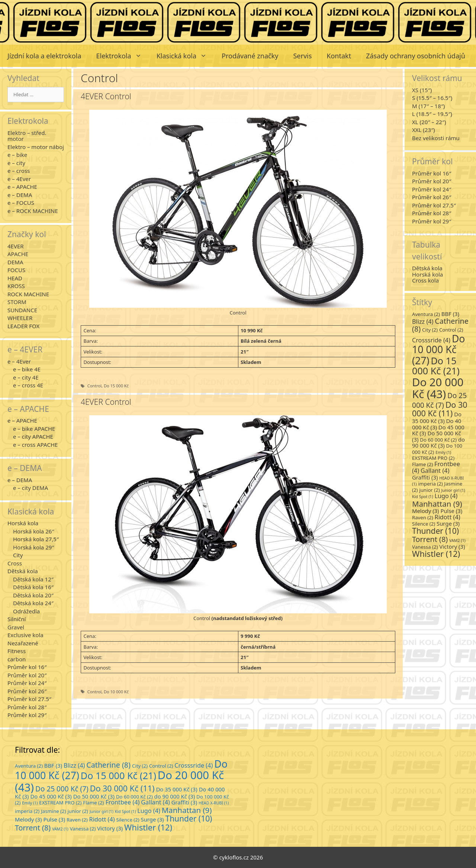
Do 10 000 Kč (116, 692)
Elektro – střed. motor (27, 136)
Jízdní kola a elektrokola (44, 56)
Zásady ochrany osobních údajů (416, 56)
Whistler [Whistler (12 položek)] (436, 554)
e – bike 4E (27, 369)
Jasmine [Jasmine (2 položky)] (53, 811)
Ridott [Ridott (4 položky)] (448, 517)
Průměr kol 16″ (27, 667)
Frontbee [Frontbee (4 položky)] (122, 802)
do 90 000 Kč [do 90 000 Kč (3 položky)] (438, 443)
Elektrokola (123, 56)
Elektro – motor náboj (36, 147)
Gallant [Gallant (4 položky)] (435, 471)
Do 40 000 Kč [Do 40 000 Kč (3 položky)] (437, 424)
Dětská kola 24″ (33, 603)
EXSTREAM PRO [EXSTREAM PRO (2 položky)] (433, 458)
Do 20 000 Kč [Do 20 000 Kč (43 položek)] (438, 388)
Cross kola (425, 280)
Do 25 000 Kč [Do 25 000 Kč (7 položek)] (439, 400)
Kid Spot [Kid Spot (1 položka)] (423, 497)
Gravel (16, 627)
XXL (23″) (424, 130)
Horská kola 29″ (33, 547)
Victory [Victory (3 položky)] (452, 546)
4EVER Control (106, 96)
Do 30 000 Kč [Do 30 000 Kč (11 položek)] (440, 409)
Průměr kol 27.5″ (29, 699)
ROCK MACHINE (28, 294)
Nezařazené (23, 643)
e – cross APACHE (35, 445)
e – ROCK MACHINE (33, 211)
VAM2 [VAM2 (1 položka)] (457, 541)
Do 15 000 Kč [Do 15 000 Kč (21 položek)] (436, 366)
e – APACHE (22, 187)
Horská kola (23, 523)
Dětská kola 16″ (33, 587)
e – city (16, 163)
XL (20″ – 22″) (429, 122)
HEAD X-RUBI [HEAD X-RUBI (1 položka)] (214, 803)
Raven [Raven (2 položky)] (423, 517)
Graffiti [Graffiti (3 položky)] (425, 477)
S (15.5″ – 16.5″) (432, 98)
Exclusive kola (25, 635)
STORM (17, 302)
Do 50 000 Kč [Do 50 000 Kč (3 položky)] (94, 796)
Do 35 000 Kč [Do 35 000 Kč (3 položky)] (437, 417)
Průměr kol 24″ (27, 683)
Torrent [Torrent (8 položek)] (430, 539)
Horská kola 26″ (33, 531)
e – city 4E (26, 377)
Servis (302, 56)
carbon (17, 659)
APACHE (18, 254)
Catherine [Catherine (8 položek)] (440, 325)
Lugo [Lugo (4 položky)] (446, 496)
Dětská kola (23, 571)
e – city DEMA (30, 488)
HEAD (15, 278)
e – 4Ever (19, 179)
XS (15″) (422, 90)
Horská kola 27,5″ (36, 539)
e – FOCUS (21, 203)
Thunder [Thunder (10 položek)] (435, 531)
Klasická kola (185, 56)
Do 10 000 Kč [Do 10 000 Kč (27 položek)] (439, 349)
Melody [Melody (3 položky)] (426, 511)
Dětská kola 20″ (33, 595)
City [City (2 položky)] (430, 330)
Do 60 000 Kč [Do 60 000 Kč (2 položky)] (438, 440)
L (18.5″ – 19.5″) (432, 114)
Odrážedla (26, 611)
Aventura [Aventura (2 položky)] (426, 314)
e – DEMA (20, 195)
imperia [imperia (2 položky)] (430, 484)
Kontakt (339, 56)
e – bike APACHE (34, 429)
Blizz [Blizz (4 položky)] (423, 322)
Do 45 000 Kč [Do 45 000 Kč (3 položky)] (51, 796)
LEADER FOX (23, 326)
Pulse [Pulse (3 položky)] (451, 511)
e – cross (19, 171)
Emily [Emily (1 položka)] (443, 452)
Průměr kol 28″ (27, 707)
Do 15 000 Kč (116, 386)
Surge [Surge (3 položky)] (448, 523)
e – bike (17, 155)
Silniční (17, 619)
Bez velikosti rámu (436, 138)
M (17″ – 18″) (428, 106)
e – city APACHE (33, 436)
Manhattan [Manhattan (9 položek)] (437, 504)
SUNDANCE (22, 310)
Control (94, 386)
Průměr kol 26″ (27, 691)
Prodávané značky (250, 56)
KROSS (16, 286)
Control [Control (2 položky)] (451, 330)
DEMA (15, 262)
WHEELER (20, 318)
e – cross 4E (28, 385)
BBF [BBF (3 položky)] (450, 314)
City (18, 555)
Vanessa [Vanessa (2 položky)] (425, 547)
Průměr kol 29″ (27, 715)
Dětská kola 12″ (33, 579)
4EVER (16, 246)
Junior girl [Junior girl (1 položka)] (453, 490)
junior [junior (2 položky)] (429, 490)
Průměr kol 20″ (27, 675)
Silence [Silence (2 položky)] (424, 524)
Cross (15, 563)
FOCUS (16, 270)
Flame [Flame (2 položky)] (422, 464)
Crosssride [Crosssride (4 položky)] (431, 340)
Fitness (17, 651)
